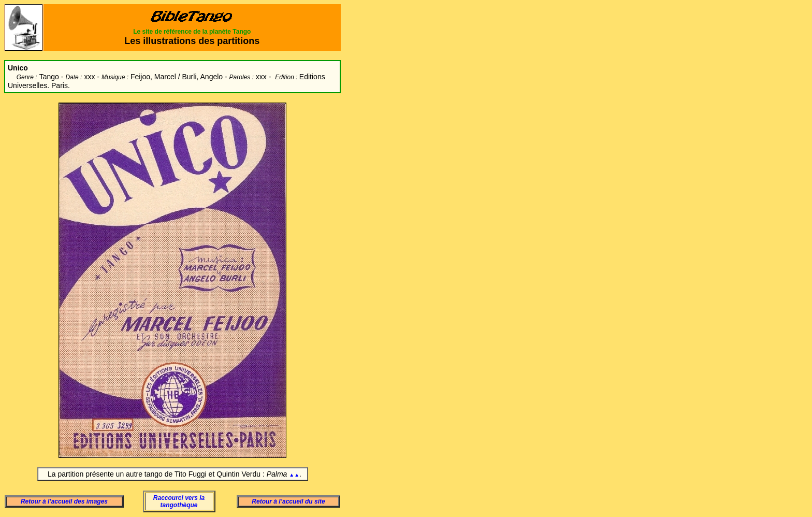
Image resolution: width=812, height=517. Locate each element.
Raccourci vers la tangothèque (179, 501)
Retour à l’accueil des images (64, 501)
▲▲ (294, 475)
